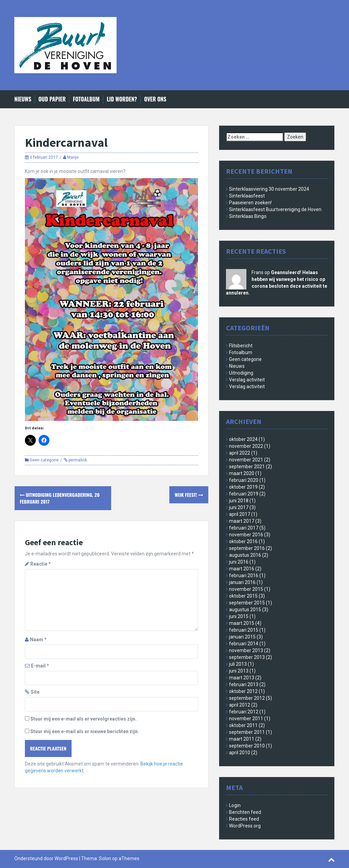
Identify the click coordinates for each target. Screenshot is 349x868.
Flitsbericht (241, 346)
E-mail (40, 666)
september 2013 (247, 657)
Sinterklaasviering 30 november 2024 (269, 189)
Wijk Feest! (189, 495)
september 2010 (247, 746)
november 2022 (246, 446)
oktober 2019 (243, 487)
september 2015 (247, 603)
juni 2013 (239, 671)
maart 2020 (242, 473)
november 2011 (246, 719)
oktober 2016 (243, 541)
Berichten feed (245, 812)
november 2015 (246, 589)
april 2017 (240, 514)
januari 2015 (242, 637)
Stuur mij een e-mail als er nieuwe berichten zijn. (85, 731)
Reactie (41, 564)
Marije (73, 157)
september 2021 (247, 467)
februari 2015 (244, 630)
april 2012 (240, 705)
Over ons (155, 99)
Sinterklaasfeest (247, 196)
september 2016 (247, 548)
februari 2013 (244, 684)
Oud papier (52, 99)
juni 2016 (239, 562)
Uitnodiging (241, 373)
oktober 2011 (243, 725)
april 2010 (240, 753)
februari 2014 (244, 644)
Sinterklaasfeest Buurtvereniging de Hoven (275, 209)
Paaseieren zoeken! (250, 203)
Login (235, 805)
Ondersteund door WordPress (46, 858)
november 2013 (246, 650)
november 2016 (246, 535)
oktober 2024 (243, 439)
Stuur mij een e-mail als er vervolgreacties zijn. (84, 719)
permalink (77, 460)
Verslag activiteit (247, 380)
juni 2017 (239, 507)
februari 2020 (244, 480)
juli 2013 (238, 664)
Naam (38, 640)
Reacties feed (244, 819)
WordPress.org (245, 826)
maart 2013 (242, 678)
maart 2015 (242, 623)
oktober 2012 (243, 691)
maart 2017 (242, 521)
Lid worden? (122, 99)
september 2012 (247, 698)
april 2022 (240, 453)
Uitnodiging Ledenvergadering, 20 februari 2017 (60, 498)
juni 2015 (239, 616)
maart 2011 (242, 739)
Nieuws (23, 99)
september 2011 (247, 732)
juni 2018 (239, 501)
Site (35, 692)
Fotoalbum (86, 99)
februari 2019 (244, 494)
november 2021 (246, 460)
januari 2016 (242, 582)
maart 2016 (242, 569)
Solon (105, 858)
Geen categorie (44, 460)
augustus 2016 (245, 555)
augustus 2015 (245, 610)
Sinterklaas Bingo (248, 216)
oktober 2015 (243, 596)
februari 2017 (244, 528)
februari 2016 (244, 575)
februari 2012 (244, 712)
